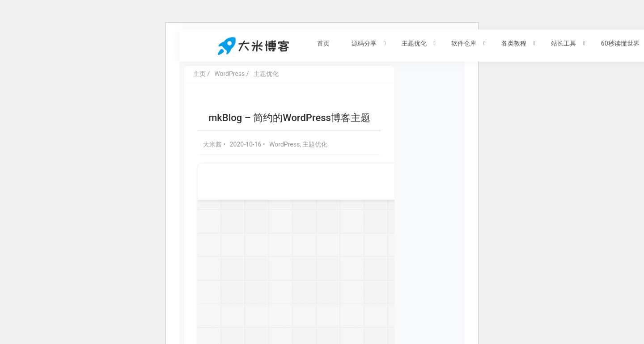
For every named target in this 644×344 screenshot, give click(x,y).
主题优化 (409, 43)
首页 (318, 43)
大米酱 (213, 144)
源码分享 (359, 43)
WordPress (229, 74)
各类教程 (509, 43)
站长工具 (559, 43)
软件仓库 (459, 43)
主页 (199, 74)
